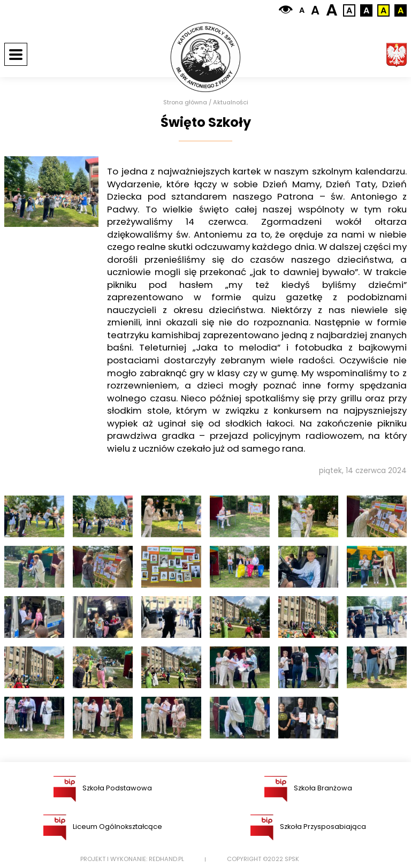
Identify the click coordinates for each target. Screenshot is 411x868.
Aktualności (231, 102)
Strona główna (185, 102)
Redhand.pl (166, 859)
